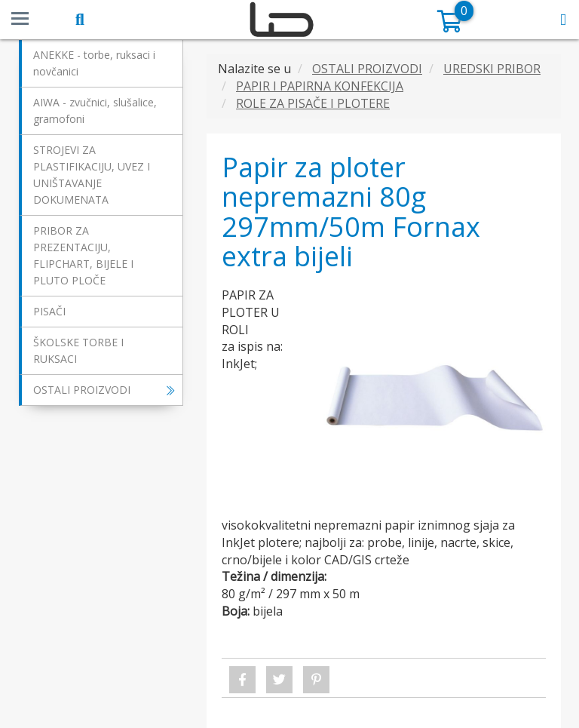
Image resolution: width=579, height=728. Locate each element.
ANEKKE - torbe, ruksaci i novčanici (94, 63)
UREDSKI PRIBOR (492, 69)
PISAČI (49, 311)
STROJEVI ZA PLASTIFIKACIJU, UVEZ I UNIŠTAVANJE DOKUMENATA (92, 175)
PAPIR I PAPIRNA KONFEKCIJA (320, 86)
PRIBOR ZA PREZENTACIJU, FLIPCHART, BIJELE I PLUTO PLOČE (83, 255)
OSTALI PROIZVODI (104, 390)
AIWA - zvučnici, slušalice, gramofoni (95, 111)
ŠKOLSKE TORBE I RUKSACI (78, 350)
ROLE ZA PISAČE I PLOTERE (313, 103)
